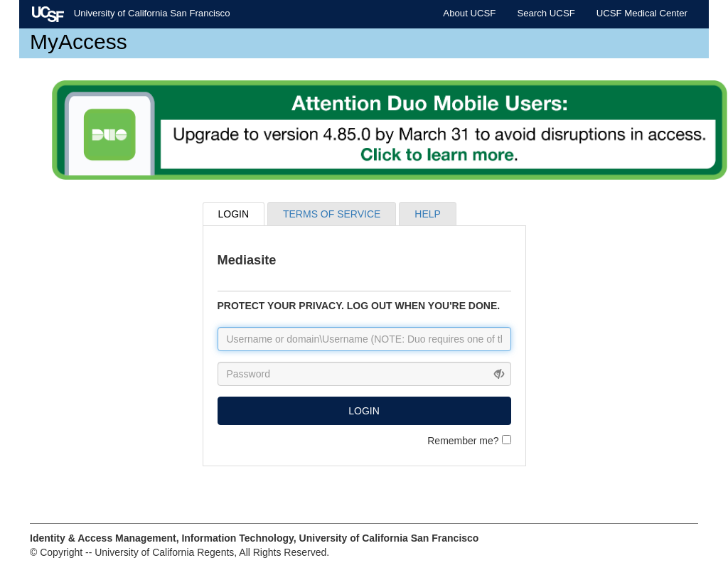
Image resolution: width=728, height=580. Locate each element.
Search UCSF (546, 13)
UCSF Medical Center (642, 13)
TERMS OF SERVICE (332, 214)
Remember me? (469, 441)
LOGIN (234, 214)
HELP (428, 214)
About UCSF (469, 13)
